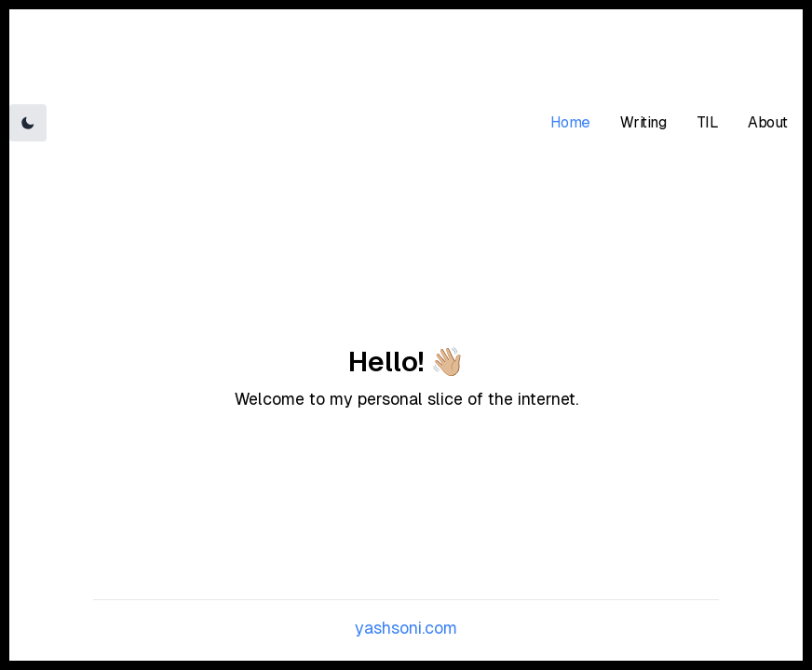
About (768, 122)
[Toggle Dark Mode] (28, 123)
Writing (643, 122)
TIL (708, 122)
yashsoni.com (406, 628)
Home (570, 122)
